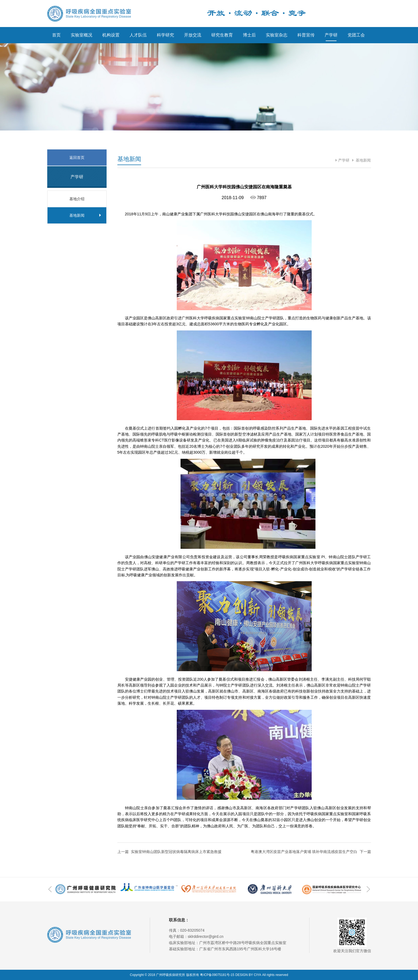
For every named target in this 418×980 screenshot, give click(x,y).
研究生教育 (222, 35)
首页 (56, 35)
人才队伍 (138, 35)
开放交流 (193, 35)
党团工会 (356, 35)
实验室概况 (81, 35)
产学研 (331, 35)
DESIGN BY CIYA (248, 975)
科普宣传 (306, 35)
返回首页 (77, 158)
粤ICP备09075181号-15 (217, 975)
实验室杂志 (277, 35)
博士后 (249, 35)
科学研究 (165, 35)
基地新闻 (363, 160)
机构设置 (111, 35)
